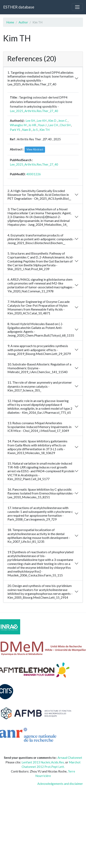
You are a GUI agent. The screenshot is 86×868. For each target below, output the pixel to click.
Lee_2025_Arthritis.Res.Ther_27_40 (34, 111)
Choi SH (65, 125)
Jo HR (32, 125)
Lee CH (53, 125)
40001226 (34, 174)
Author (23, 22)
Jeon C (63, 121)
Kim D (52, 121)
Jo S (35, 130)
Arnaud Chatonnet (70, 758)
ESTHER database (19, 7)
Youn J (42, 125)
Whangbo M (18, 125)
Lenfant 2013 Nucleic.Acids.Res (43, 762)
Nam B (26, 130)
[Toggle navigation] (77, 7)
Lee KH (42, 121)
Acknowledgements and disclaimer (60, 784)
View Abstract (35, 149)
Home (10, 22)
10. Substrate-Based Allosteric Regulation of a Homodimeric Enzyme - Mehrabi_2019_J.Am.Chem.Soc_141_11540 (39, 368)
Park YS (15, 130)
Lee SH (30, 121)
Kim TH (45, 130)
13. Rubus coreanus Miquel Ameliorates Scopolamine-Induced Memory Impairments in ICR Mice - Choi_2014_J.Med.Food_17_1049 (39, 427)
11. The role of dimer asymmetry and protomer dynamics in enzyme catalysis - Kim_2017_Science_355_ (40, 386)
